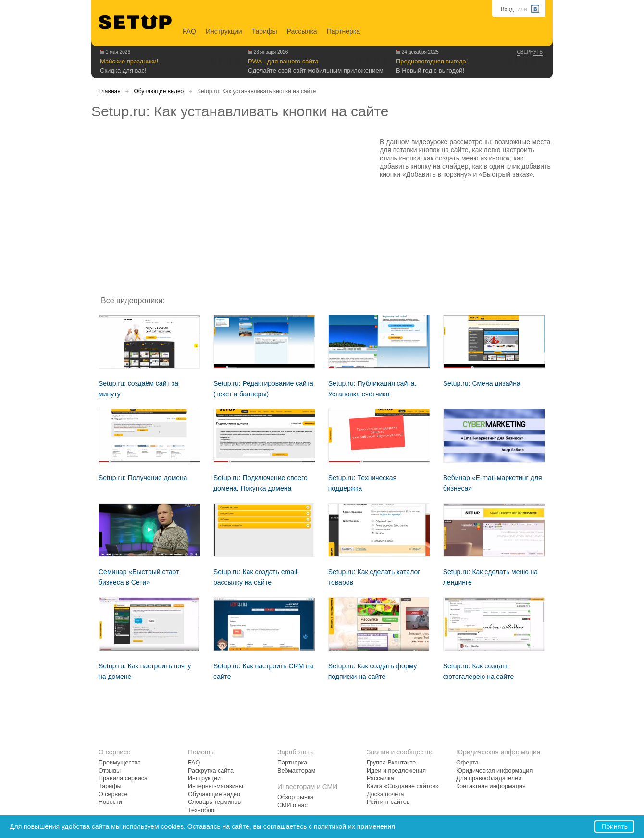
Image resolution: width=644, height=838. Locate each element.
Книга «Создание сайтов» (403, 786)
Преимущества (120, 763)
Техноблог (202, 810)
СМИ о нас (292, 805)
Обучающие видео (159, 91)
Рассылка (302, 31)
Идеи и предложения (396, 771)
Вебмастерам (296, 771)
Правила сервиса (123, 778)
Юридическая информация (494, 771)
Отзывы (110, 771)
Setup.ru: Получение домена (143, 478)
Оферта (467, 763)
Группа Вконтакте (391, 763)
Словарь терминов (214, 802)
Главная (110, 91)
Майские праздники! (129, 61)
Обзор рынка (296, 797)
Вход (507, 9)
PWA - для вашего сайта (283, 61)
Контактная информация (491, 786)
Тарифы (265, 31)
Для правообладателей (489, 778)
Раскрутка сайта (211, 771)
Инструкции (224, 31)
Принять (614, 826)
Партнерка (343, 31)
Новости (110, 802)
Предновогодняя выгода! (432, 61)
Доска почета (385, 794)
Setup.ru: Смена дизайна (482, 383)
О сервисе (113, 794)
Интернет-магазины (216, 786)
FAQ (189, 31)
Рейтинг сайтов (388, 802)
